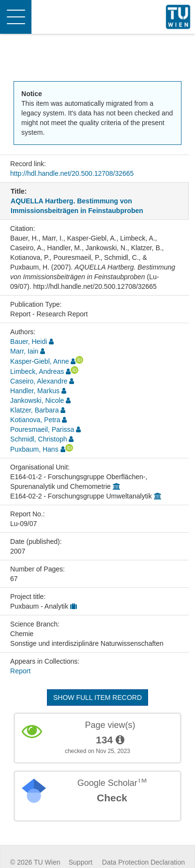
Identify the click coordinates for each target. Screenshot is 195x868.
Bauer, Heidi (29, 342)
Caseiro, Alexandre (39, 381)
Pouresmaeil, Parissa (42, 429)
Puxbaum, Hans (34, 449)
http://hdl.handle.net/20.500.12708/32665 (72, 173)
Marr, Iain (24, 351)
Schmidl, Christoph (39, 439)
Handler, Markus (35, 391)
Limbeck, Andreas (37, 371)
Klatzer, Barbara (34, 410)
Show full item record (97, 697)
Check (112, 798)
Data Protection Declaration (143, 862)
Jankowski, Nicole (37, 400)
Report (20, 671)
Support (81, 862)
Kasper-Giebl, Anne (39, 361)
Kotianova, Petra (35, 420)
